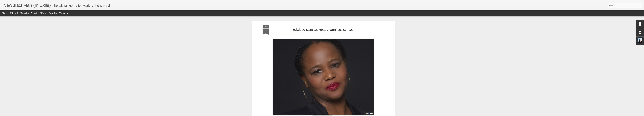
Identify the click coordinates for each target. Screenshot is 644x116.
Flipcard (14, 13)
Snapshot (53, 13)
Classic (5, 13)
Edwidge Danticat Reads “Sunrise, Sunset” (323, 29)
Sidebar (43, 13)
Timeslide (64, 13)
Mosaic (34, 13)
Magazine (24, 13)
